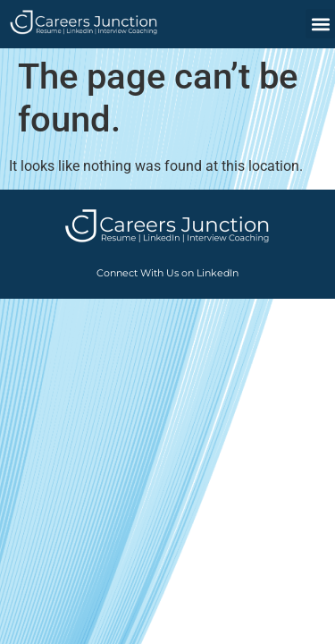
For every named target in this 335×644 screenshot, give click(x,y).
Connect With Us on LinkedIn (167, 273)
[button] (320, 24)
